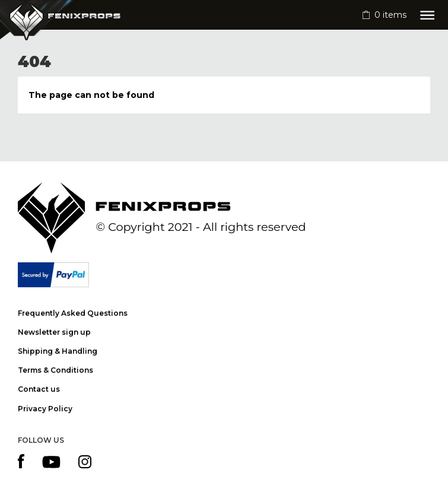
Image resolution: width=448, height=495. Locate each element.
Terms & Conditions (55, 370)
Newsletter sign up (54, 332)
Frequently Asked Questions (73, 313)
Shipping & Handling (58, 351)
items (390, 15)
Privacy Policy (45, 409)
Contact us (39, 389)
